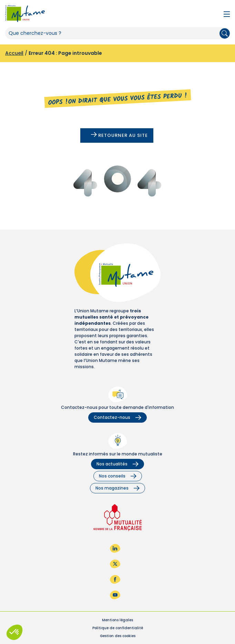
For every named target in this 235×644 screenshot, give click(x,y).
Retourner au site (119, 135)
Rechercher (225, 33)
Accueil (14, 53)
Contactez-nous (118, 417)
